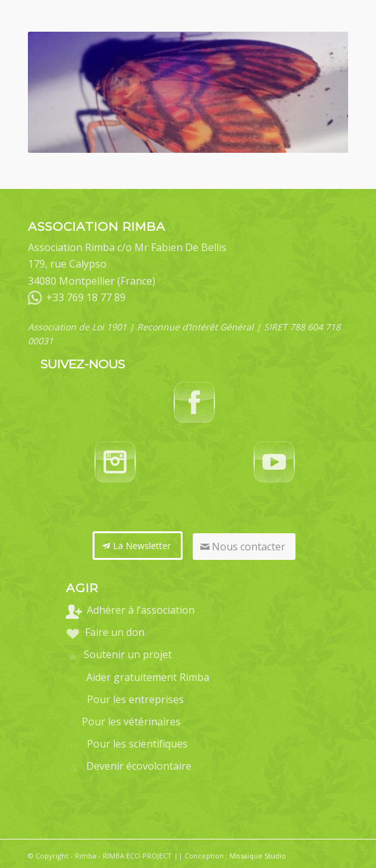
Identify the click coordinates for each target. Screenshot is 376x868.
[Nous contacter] (244, 547)
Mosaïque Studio (258, 856)
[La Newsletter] (138, 546)
